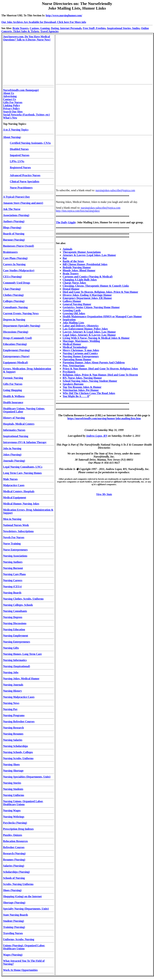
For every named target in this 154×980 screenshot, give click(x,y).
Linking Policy (12, 105)
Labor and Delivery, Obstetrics (81, 326)
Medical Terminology (75, 347)
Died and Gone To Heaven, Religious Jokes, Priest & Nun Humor (100, 292)
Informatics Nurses (14, 430)
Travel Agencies (49, 31)
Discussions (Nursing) (16, 332)
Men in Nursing (12, 519)
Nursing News (11, 703)
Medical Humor (72, 344)
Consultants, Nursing (15, 307)
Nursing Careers (13, 580)
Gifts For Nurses (13, 102)
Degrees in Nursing (14, 320)
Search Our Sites (13, 112)
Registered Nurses (20, 167)
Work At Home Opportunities (20, 970)
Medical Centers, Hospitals (19, 491)
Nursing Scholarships (15, 746)
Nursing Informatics (15, 660)
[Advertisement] (104, 59)
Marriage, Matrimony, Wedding (81, 341)
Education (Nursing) (15, 344)
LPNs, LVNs (17, 161)
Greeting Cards (72, 310)
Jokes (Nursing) (12, 455)
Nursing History (12, 691)
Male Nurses (10, 479)
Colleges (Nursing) (14, 301)
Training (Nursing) (14, 927)
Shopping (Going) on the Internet (22, 896)
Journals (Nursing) (14, 461)
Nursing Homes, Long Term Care (22, 654)
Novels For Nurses (14, 537)
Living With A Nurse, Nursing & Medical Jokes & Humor (96, 338)
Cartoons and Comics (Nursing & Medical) (88, 277)
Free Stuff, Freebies (94, 28)
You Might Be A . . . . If (76, 396)
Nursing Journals (13, 685)
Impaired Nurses (20, 155)
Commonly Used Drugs (17, 283)
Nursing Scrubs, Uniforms (18, 758)
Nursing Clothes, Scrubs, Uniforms (23, 599)
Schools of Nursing (14, 878)
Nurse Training (12, 544)
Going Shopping (12, 390)
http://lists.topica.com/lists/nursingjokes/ (78, 211)
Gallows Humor (72, 301)
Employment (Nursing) (16, 350)
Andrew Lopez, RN (97, 436)
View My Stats (104, 494)
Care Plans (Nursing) (15, 258)
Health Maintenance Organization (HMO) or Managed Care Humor (102, 316)
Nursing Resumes (13, 734)
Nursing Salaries (13, 740)
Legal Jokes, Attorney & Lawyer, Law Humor (89, 335)
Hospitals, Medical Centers (19, 424)
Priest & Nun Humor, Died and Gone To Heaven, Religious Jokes (100, 369)
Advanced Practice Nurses (25, 175)
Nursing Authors (13, 562)
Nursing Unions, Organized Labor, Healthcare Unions (23, 803)
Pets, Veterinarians (74, 366)
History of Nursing (14, 418)
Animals (67, 249)
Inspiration (69, 320)
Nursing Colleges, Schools (18, 605)
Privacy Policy (11, 109)
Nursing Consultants (15, 611)
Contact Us (10, 99)
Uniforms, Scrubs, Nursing (19, 939)
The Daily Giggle (66, 222)
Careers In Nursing (14, 264)
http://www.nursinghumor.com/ (64, 15)
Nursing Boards (12, 593)
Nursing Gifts (11, 648)
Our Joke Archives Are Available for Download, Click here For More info (44, 22)
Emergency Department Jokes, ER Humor (87, 298)
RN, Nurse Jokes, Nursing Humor (82, 378)
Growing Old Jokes (74, 313)
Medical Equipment (15, 498)
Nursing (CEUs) (12, 586)
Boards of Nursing (14, 234)
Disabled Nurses (19, 149)
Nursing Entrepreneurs (17, 642)
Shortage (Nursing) (14, 903)
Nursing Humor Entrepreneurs (81, 356)
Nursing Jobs (11, 672)
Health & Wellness (14, 396)
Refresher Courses (14, 847)
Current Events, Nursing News (21, 313)
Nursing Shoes (11, 764)
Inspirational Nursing (16, 436)
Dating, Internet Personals (66, 28)
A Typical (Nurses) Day (16, 197)
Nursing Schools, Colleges (18, 752)
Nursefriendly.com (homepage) (21, 90)
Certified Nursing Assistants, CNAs (30, 143)
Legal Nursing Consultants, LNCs (23, 467)
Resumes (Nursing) (14, 860)
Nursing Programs (14, 715)
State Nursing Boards (16, 915)
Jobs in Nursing (12, 448)
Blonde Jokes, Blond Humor (79, 270)
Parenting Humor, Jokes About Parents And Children (94, 362)
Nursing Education (14, 629)
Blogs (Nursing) (12, 227)
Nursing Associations (15, 556)
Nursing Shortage (13, 771)
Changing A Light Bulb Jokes (80, 280)
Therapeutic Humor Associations (82, 252)
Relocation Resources (15, 841)
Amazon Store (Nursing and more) (23, 203)
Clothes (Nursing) (13, 295)
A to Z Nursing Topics (16, 130)
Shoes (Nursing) (12, 890)
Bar (65, 258)
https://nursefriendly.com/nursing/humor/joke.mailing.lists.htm (104, 418)
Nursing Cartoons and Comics (80, 353)
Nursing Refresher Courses (19, 721)
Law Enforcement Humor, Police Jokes (85, 329)
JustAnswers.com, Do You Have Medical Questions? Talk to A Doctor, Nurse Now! (27, 38)
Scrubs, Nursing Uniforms (18, 884)
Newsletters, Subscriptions (18, 531)
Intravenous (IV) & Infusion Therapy (25, 442)
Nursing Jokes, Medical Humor (21, 679)
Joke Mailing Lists (73, 323)
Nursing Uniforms (14, 795)
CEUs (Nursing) (12, 277)
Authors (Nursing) (14, 221)
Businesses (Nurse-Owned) (19, 246)
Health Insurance (13, 402)
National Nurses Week (16, 525)
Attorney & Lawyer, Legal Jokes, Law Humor (89, 255)
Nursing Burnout (13, 568)
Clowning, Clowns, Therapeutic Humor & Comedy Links (96, 286)
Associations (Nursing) (16, 215)
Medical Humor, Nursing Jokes (21, 504)
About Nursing (12, 137)
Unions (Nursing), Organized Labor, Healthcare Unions (24, 947)
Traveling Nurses (13, 933)
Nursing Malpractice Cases (19, 697)
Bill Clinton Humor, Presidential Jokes (85, 264)
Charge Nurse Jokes (74, 283)
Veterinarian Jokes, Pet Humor (81, 390)
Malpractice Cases (14, 485)
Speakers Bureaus (73, 384)
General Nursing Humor (77, 304)
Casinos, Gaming (40, 28)
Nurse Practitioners (21, 188)
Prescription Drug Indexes (18, 829)
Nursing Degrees (13, 617)
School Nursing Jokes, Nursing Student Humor (90, 381)
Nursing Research (13, 728)
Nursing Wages (12, 810)
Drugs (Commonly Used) (17, 338)
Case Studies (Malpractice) (19, 270)
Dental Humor (71, 289)
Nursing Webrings (14, 817)
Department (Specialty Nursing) (22, 326)
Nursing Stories (12, 783)
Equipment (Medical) (15, 362)
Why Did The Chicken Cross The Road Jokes (89, 393)
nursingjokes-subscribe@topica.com (115, 190)
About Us (8, 93)
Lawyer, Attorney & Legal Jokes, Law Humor (89, 332)
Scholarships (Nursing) (16, 872)
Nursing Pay (10, 709)
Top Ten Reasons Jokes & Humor (82, 387)
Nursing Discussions (15, 623)
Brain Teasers (21, 28)
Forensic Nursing (13, 378)
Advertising (10, 96)
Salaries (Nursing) (14, 866)
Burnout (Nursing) (14, 240)
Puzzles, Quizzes (13, 835)
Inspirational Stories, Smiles (123, 28)
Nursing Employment (16, 636)
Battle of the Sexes (73, 261)
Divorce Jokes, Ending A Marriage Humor (87, 295)
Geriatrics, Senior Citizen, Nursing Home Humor (91, 307)
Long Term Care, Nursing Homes (22, 473)
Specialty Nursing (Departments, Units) (26, 909)
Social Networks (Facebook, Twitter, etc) (26, 115)
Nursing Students (13, 789)
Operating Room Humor (77, 359)
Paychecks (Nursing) (15, 823)
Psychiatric (69, 372)
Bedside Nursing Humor (77, 267)
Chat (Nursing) (12, 289)
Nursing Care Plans (14, 574)
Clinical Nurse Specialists (25, 181)
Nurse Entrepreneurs (15, 550)
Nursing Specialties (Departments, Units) (27, 777)
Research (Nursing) (14, 853)
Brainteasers (10, 252)
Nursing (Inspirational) (17, 666)
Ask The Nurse (12, 209)
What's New (10, 118)
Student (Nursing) (13, 921)
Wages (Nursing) (13, 955)
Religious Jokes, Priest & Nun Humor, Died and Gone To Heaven (100, 375)
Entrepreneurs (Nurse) (16, 356)
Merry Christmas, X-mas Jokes (81, 350)
